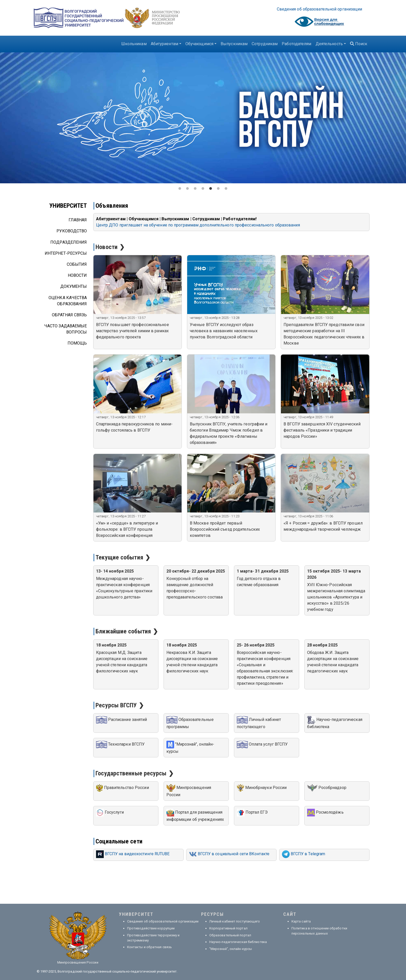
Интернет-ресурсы (66, 253)
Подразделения (69, 242)
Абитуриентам (164, 44)
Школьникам (134, 44)
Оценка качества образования (68, 301)
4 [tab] (203, 189)
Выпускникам (234, 44)
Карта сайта (301, 921)
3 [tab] (195, 189)
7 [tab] (226, 189)
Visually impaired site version (319, 23)
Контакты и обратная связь (150, 947)
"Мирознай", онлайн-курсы (231, 949)
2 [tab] (188, 189)
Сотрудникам (265, 44)
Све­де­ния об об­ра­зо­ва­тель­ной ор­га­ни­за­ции (320, 9)
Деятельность (329, 44)
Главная (78, 220)
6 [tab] (219, 189)
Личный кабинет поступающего (235, 921)
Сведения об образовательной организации (163, 921)
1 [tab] (180, 189)
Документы (74, 286)
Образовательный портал (230, 935)
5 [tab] (211, 189)
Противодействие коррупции (151, 928)
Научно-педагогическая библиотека (238, 942)
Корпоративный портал (228, 928)
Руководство (72, 231)
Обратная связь (69, 315)
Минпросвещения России (78, 962)
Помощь (77, 343)
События (77, 264)
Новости (77, 275)
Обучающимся (199, 44)
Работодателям (296, 44)
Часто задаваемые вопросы (66, 329)
